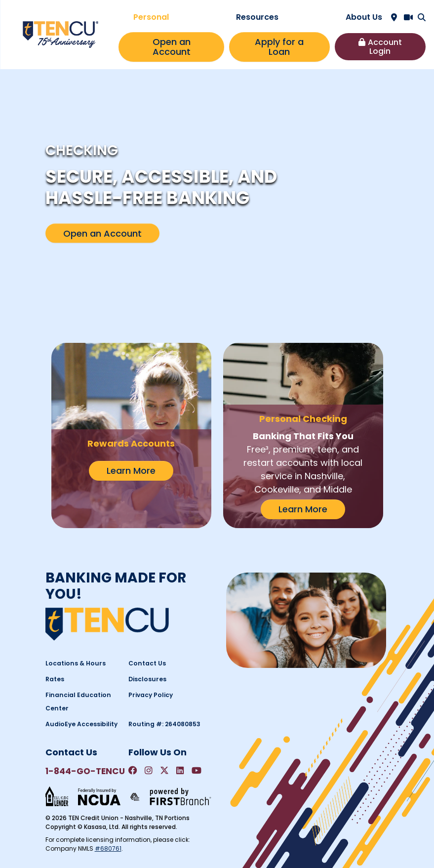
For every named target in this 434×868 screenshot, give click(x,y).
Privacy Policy (150, 695)
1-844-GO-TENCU (84, 771)
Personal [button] (151, 17)
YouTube (197, 771)
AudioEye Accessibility (81, 724)
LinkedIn (180, 771)
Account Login (385, 47)
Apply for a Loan (279, 47)
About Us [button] (364, 17)
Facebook (133, 771)
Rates (55, 679)
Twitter (164, 771)
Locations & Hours (74, 663)
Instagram (149, 771)
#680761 (108, 848)
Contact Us (147, 663)
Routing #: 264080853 (164, 724)
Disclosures (147, 679)
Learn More (131, 471)
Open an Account (172, 47)
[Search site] (422, 17)
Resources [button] (257, 17)
